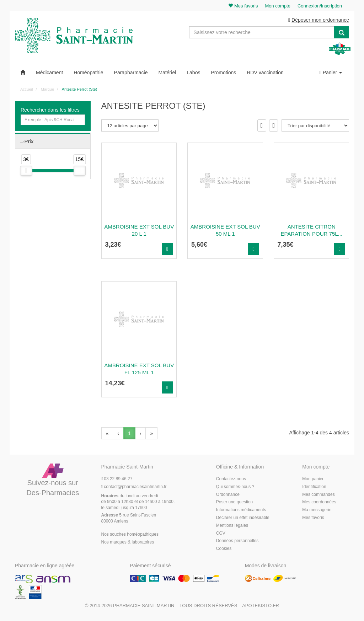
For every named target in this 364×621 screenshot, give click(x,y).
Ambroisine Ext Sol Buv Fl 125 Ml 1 (139, 369)
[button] (23, 73)
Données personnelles (237, 541)
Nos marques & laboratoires (128, 542)
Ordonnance (228, 494)
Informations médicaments (241, 510)
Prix (29, 141)
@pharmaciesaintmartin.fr (134, 487)
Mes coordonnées (319, 502)
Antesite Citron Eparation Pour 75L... (311, 230)
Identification (314, 487)
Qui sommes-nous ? (235, 487)
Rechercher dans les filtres (50, 110)
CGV (221, 533)
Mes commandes (318, 494)
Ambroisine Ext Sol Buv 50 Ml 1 (225, 230)
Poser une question (234, 502)
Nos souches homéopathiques (130, 534)
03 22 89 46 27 (117, 479)
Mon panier (313, 479)
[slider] (26, 171)
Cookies (224, 548)
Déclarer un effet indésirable (243, 518)
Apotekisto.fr (261, 606)
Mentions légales (232, 525)
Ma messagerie (317, 510)
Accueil (26, 89)
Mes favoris (313, 518)
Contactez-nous (231, 479)
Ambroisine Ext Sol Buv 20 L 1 (139, 230)
